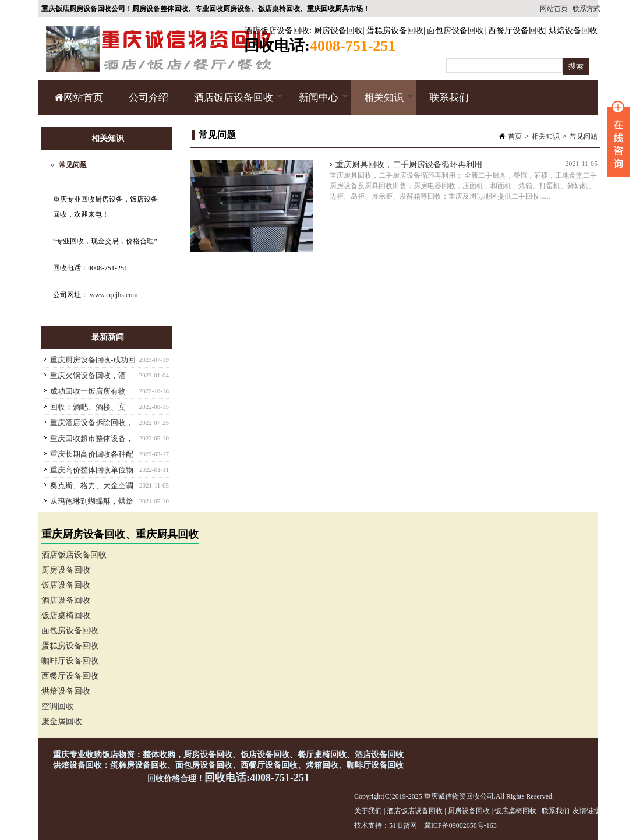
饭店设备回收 (66, 585)
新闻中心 (317, 104)
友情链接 (586, 811)
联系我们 (449, 98)
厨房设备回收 (338, 31)
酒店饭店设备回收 (277, 31)
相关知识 (382, 104)
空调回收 (58, 706)
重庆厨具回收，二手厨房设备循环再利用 (409, 165)
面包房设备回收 (455, 31)
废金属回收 (62, 721)
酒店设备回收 (66, 600)
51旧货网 (403, 825)
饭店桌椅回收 (66, 615)
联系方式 (586, 9)
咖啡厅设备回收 (70, 661)
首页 (515, 136)
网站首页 (554, 9)
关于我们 (368, 811)
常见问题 (584, 136)
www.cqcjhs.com (114, 295)
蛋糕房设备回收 (395, 31)
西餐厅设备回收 (517, 31)
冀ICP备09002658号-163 (460, 825)
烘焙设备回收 (573, 31)
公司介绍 (149, 98)
